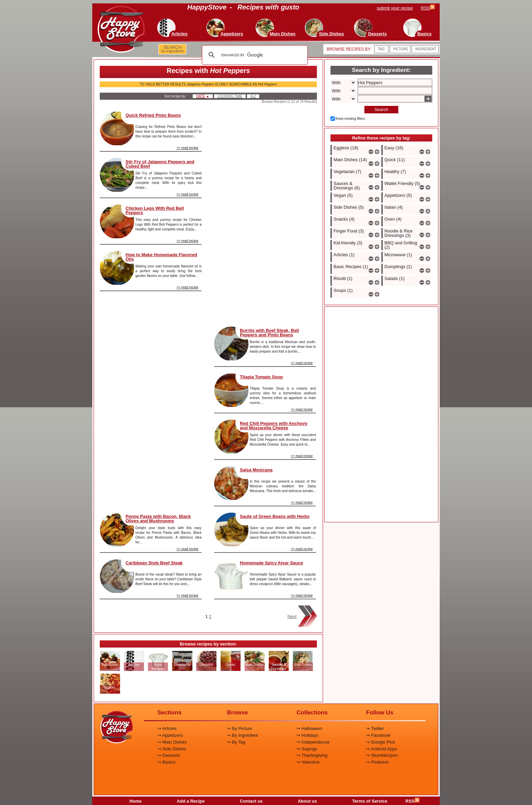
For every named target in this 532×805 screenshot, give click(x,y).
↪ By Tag (236, 742)
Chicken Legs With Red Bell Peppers (155, 210)
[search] (254, 55)
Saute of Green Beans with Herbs (275, 516)
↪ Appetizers (170, 735)
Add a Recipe (191, 801)
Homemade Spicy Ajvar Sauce (271, 563)
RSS (413, 801)
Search (381, 109)
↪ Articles (167, 728)
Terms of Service (370, 801)
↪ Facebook (378, 735)
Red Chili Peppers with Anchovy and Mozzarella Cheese (274, 426)
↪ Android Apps (382, 749)
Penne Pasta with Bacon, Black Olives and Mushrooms (158, 519)
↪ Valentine (308, 762)
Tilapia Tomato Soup (261, 377)
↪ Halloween (309, 728)
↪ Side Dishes (172, 749)
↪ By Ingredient (242, 735)
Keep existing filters (350, 119)
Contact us (251, 801)
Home (135, 801)
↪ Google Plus (381, 742)
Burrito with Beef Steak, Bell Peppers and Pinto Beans (269, 333)
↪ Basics (166, 762)
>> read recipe (187, 148)
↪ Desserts (169, 755)
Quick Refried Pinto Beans (153, 115)
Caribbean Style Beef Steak (154, 563)
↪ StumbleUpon (382, 755)
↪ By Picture (240, 728)
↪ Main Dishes (172, 742)
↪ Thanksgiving (312, 755)
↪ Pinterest (377, 762)
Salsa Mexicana (256, 470)
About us (307, 801)
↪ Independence (313, 742)
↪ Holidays (307, 735)
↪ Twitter (375, 728)
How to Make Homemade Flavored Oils (161, 257)
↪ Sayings (307, 749)
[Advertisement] (151, 399)
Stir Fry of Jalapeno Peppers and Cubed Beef (160, 164)
